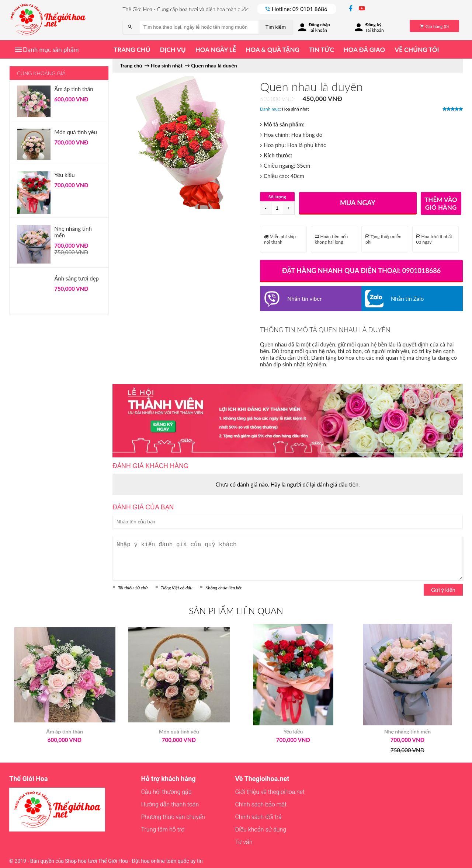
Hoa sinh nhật (296, 109)
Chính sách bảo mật (261, 804)
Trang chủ (132, 50)
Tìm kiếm (276, 27)
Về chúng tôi (417, 50)
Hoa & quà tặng (272, 50)
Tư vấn (244, 842)
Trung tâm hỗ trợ (163, 829)
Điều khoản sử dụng (261, 829)
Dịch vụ (173, 50)
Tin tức (322, 50)
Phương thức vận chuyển (173, 817)
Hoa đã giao (364, 50)
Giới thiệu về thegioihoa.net (270, 792)
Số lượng (277, 197)
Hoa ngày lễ (216, 50)
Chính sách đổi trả (258, 817)
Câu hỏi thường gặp (166, 792)
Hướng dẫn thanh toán (170, 804)
